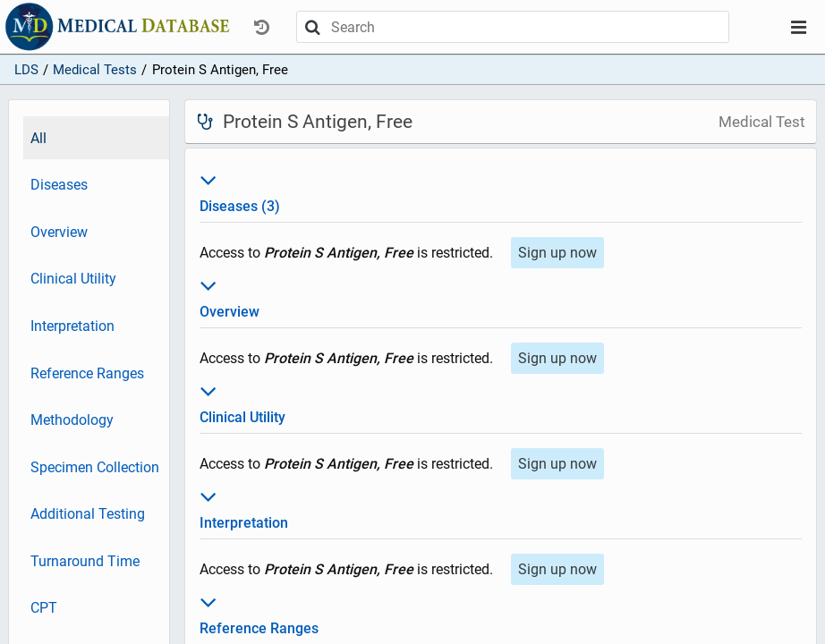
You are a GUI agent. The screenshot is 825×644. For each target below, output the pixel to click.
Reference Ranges (87, 373)
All (38, 138)
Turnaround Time (85, 561)
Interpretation (72, 326)
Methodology (72, 420)
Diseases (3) (501, 191)
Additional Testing (88, 514)
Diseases (59, 185)
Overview (59, 232)
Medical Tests (95, 70)
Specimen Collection (95, 467)
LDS (26, 70)
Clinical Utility (73, 279)
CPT (44, 608)
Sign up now (557, 253)
